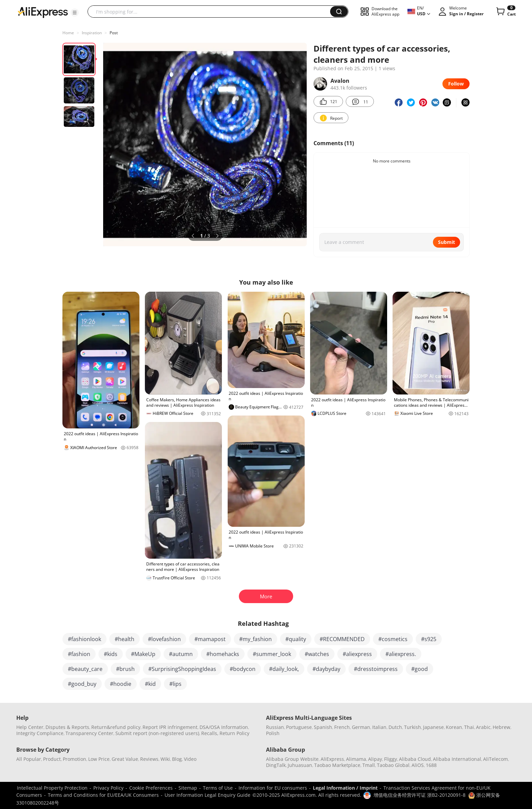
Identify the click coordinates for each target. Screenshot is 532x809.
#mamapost (210, 639)
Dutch (395, 727)
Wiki (165, 759)
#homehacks (223, 654)
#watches (317, 654)
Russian (275, 727)
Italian (379, 727)
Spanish (323, 727)
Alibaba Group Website (292, 759)
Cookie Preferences (151, 788)
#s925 (429, 639)
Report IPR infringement (170, 727)
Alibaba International (457, 759)
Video (190, 759)
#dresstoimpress (376, 669)
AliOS (418, 765)
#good (420, 669)
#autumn (181, 654)
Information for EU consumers (273, 788)
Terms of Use (218, 788)
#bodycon (243, 669)
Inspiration (92, 33)
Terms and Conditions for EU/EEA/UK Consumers (103, 795)
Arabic (483, 727)
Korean (454, 727)
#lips (175, 684)
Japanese (433, 727)
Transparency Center (89, 733)
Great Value (125, 759)
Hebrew (501, 727)
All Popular (29, 759)
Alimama (356, 759)
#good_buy (82, 684)
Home (68, 33)
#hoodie (121, 684)
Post (114, 33)
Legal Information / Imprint (345, 788)
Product (52, 759)
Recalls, (210, 733)
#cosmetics (393, 639)
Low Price (99, 759)
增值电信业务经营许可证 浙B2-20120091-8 (420, 795)
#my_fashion (255, 639)
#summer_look (272, 654)
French (342, 727)
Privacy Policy (108, 788)
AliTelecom (496, 759)
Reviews (149, 759)
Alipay (375, 759)
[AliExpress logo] (43, 12)
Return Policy (234, 733)
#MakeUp (143, 654)
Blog (177, 759)
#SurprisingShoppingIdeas (182, 669)
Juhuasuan (300, 765)
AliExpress (332, 759)
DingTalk (276, 765)
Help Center (30, 727)
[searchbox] (211, 12)
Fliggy (391, 759)
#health (125, 639)
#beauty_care (85, 669)
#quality (296, 639)
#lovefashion (164, 639)
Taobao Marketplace (337, 765)
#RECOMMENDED (342, 639)
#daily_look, (284, 669)
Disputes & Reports (67, 727)
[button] (75, 13)
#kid (150, 684)
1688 (431, 765)
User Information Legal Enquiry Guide (207, 795)
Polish (273, 733)
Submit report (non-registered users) (157, 733)
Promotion (74, 759)
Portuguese (299, 727)
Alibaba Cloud (415, 759)
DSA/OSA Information (224, 727)
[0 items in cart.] (505, 12)
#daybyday (326, 669)
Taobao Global (393, 765)
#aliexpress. (401, 654)
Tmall (369, 765)
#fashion (79, 654)
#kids (111, 654)
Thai (469, 727)
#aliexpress (357, 654)
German (361, 727)
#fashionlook (84, 639)
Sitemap (188, 788)
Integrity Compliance (40, 733)
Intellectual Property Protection (52, 788)
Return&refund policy (116, 727)
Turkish (413, 727)
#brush (125, 669)
